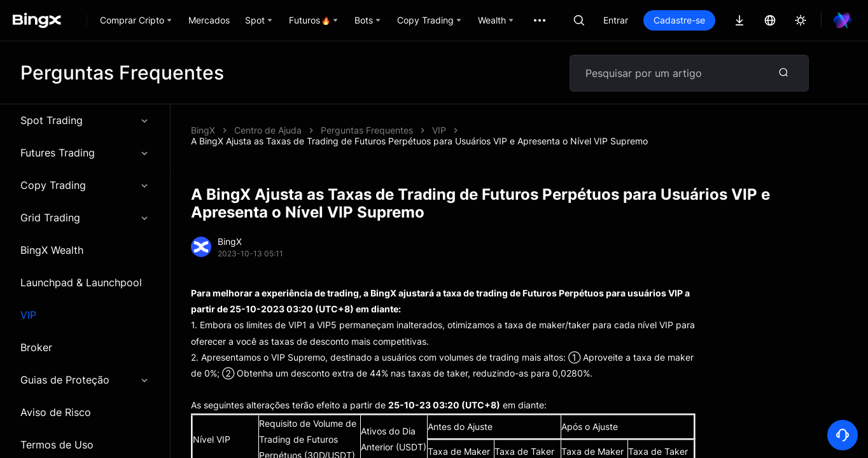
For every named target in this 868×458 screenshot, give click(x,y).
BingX (203, 130)
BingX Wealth (52, 250)
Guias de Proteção (85, 380)
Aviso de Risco (56, 412)
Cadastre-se (679, 20)
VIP (28, 315)
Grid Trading (85, 218)
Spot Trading (85, 120)
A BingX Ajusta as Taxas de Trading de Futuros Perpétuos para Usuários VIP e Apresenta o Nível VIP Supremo (419, 141)
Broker (36, 347)
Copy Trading (85, 185)
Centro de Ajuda (268, 130)
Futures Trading (85, 153)
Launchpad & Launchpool (81, 282)
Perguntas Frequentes (367, 130)
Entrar (616, 20)
